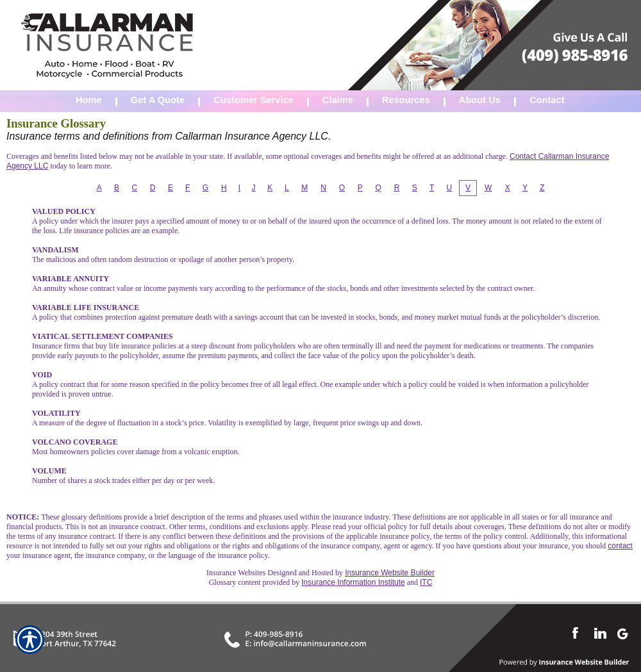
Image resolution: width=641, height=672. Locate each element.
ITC (426, 582)
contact (620, 546)
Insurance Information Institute (353, 582)
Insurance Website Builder (390, 573)
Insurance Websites (236, 573)
